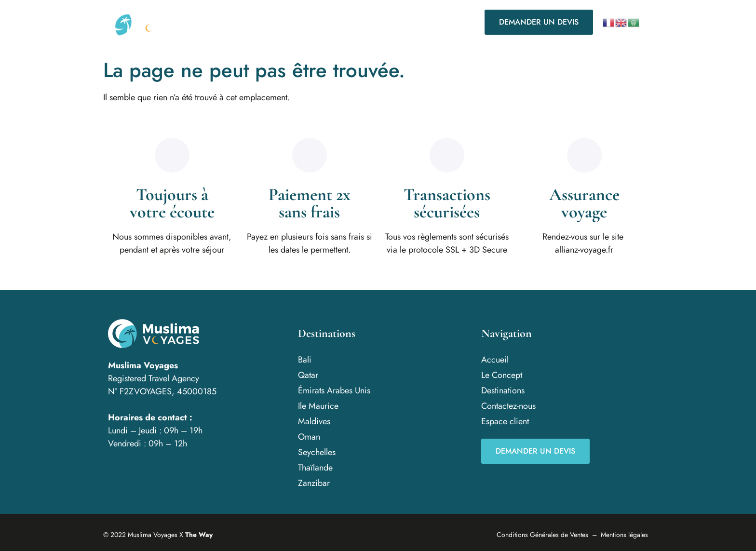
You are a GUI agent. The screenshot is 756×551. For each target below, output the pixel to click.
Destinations (355, 22)
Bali (305, 360)
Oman (309, 437)
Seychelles (317, 452)
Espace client (505, 421)
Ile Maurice (318, 406)
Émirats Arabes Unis (334, 390)
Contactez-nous (425, 22)
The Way (199, 535)
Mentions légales (624, 535)
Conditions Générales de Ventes (542, 535)
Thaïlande (315, 468)
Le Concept (291, 22)
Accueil (240, 22)
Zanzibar (314, 483)
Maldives (314, 421)
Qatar (308, 375)
